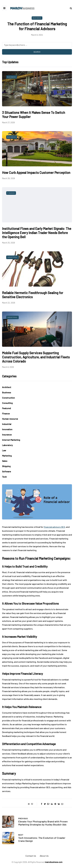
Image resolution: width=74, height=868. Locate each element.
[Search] (37, 45)
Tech (4, 477)
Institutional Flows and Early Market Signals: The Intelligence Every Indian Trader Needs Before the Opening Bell (37, 233)
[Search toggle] (70, 8)
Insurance (7, 435)
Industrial (12, 257)
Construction (8, 398)
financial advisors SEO (54, 527)
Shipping (6, 466)
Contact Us (31, 856)
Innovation (7, 429)
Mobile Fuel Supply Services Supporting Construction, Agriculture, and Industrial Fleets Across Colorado (36, 357)
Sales (5, 461)
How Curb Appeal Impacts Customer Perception (36, 173)
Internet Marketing (11, 440)
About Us (44, 856)
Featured (6, 408)
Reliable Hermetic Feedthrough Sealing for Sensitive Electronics (33, 295)
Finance (11, 193)
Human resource (10, 419)
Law (4, 450)
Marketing (7, 456)
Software (7, 471)
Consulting (7, 403)
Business (37, 18)
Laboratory (7, 445)
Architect (7, 387)
